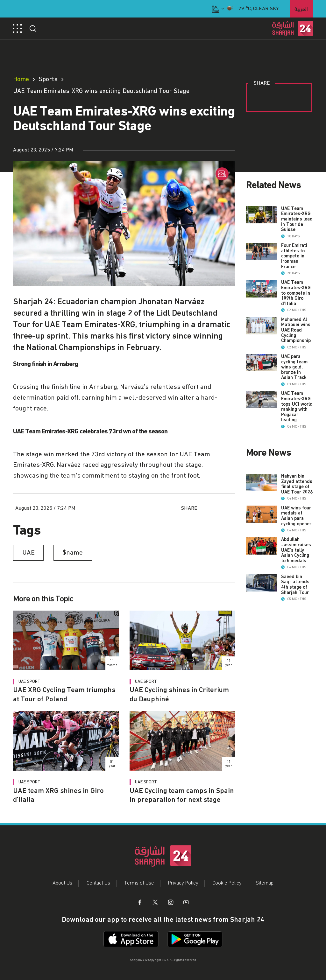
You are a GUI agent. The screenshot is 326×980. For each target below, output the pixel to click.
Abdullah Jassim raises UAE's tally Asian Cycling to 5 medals (296, 598)
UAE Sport (29, 682)
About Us (62, 883)
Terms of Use (139, 883)
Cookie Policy (227, 883)
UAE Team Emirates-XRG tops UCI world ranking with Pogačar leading (297, 433)
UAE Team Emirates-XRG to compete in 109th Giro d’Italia (296, 304)
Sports (48, 79)
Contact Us (98, 883)
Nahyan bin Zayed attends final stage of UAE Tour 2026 (297, 511)
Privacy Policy (183, 883)
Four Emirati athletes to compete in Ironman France (294, 262)
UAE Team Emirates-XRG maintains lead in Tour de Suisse (297, 219)
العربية (301, 8)
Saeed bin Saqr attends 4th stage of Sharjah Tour (295, 637)
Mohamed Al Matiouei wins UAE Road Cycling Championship (296, 346)
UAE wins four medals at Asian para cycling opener (296, 553)
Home (21, 79)
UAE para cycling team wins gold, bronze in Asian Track (294, 388)
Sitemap (265, 883)
